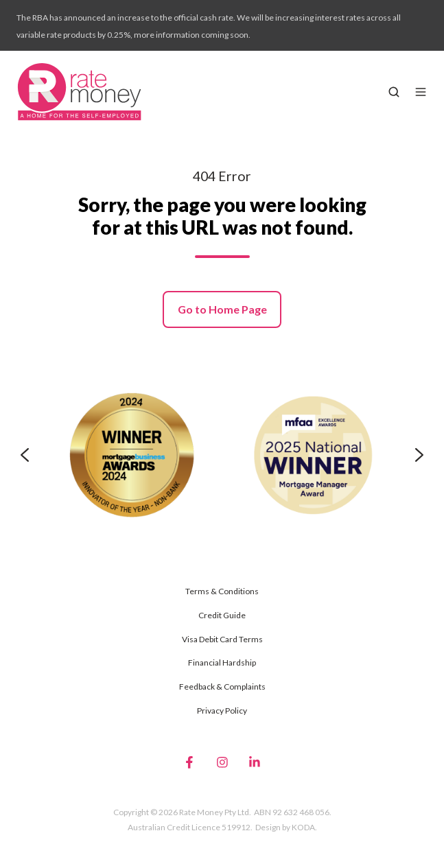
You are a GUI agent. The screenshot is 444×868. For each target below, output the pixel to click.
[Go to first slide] (419, 455)
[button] (394, 92)
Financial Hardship (222, 662)
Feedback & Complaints (222, 687)
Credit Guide (222, 615)
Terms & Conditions (222, 591)
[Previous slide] (25, 455)
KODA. (304, 827)
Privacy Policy (222, 711)
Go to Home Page (222, 309)
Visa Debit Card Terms (222, 639)
